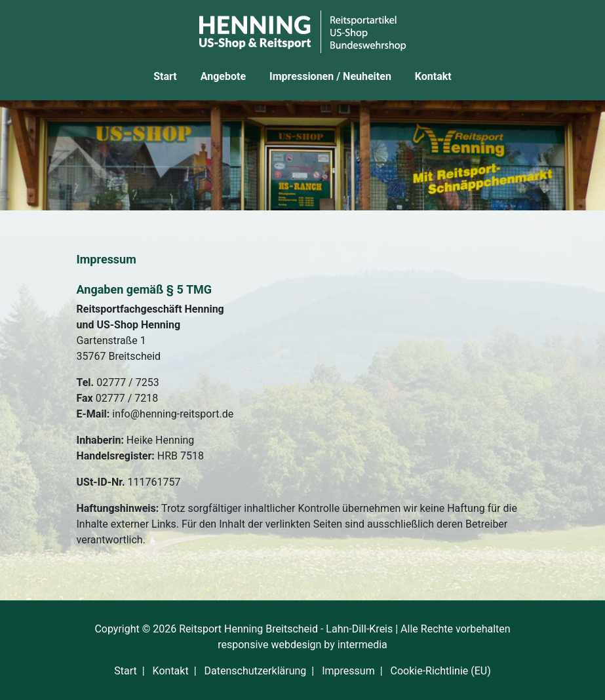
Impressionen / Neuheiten (330, 76)
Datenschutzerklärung (256, 671)
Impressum (348, 671)
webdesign (296, 645)
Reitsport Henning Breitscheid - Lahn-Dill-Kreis (286, 629)
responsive (243, 645)
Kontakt (433, 76)
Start (165, 76)
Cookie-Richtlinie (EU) (441, 671)
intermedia (362, 645)
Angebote (223, 76)
